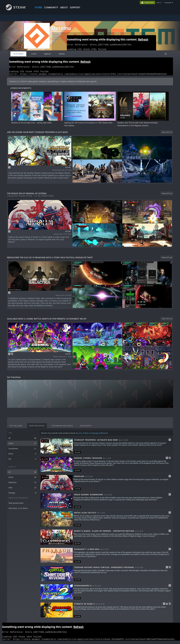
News (62, 54)
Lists (34, 54)
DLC (22, 461)
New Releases (37, 427)
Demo (22, 455)
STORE (38, 7)
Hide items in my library (18, 510)
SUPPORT (75, 7)
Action (22, 479)
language (168, 3)
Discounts (86, 427)
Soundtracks (22, 450)
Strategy (22, 494)
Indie (22, 489)
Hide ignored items (16, 505)
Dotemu (61, 28)
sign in (159, 3)
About (64, 7)
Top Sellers (16, 427)
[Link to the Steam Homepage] (18, 10)
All (22, 440)
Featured (18, 54)
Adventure (22, 484)
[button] (106, 448)
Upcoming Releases (62, 427)
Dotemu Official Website (57, 37)
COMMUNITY (51, 7)
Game (22, 445)
